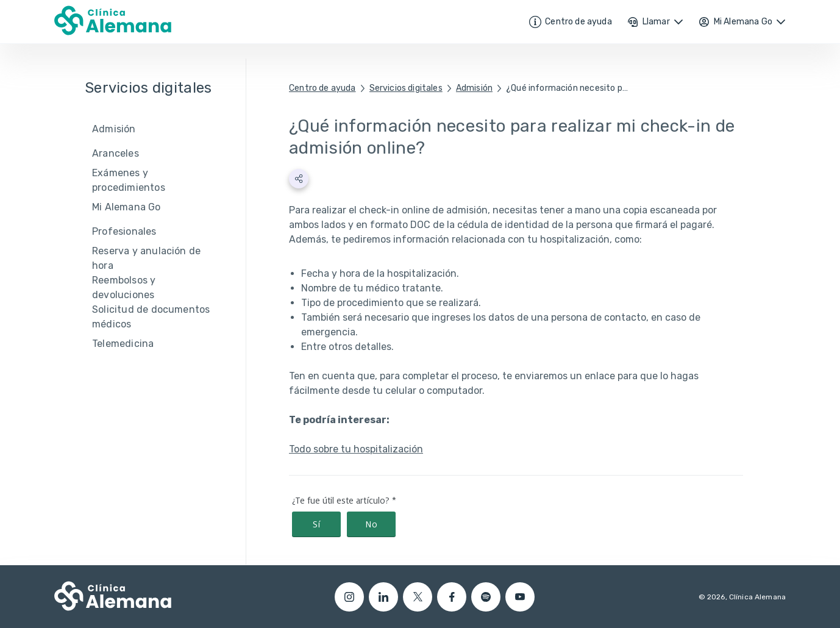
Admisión (474, 88)
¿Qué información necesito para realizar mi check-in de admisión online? (567, 88)
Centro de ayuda (322, 88)
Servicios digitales (406, 88)
